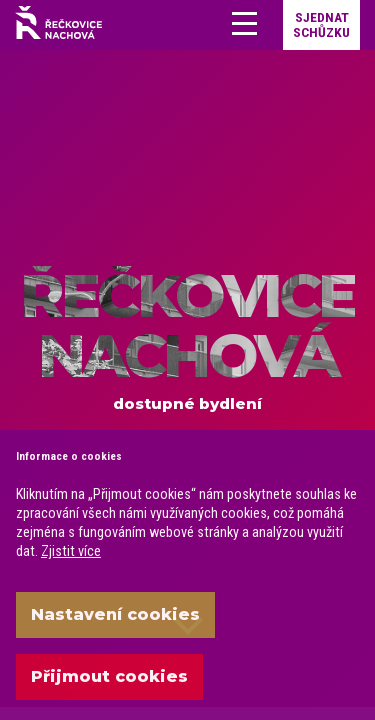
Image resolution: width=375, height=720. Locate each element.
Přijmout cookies (109, 676)
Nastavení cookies (115, 614)
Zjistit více (71, 551)
